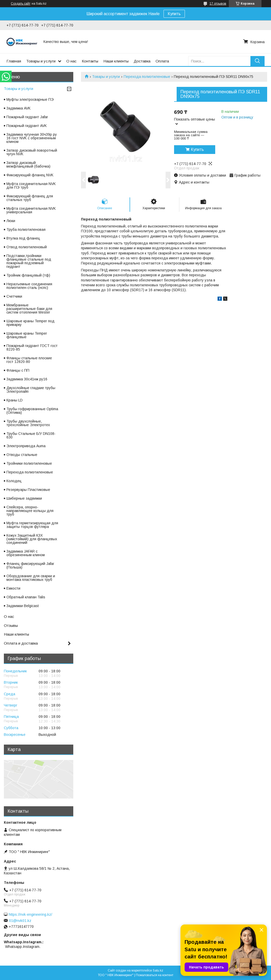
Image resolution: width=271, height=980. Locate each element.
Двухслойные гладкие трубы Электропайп (31, 390)
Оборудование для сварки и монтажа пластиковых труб (31, 578)
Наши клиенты (116, 61)
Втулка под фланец (23, 238)
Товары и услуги (41, 61)
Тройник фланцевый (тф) (28, 275)
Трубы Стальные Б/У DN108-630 (31, 435)
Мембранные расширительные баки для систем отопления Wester (29, 309)
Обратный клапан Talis (26, 597)
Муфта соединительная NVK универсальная (31, 210)
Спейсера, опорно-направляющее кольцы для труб (30, 511)
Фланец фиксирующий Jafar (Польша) (30, 565)
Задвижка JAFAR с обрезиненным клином (26, 553)
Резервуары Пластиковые (28, 490)
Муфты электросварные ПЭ (30, 99)
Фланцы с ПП (18, 370)
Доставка (142, 61)
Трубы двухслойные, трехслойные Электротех (28, 423)
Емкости (13, 588)
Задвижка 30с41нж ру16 (27, 379)
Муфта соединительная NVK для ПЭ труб (31, 186)
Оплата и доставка (21, 643)
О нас (71, 61)
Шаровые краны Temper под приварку (30, 323)
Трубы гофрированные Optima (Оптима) (32, 411)
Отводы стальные (22, 455)
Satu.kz (158, 970)
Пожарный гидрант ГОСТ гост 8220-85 (32, 347)
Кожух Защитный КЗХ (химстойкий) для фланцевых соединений (32, 539)
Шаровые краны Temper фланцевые (27, 335)
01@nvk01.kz (20, 921)
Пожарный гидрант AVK (27, 126)
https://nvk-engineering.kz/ (30, 914)
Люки (11, 221)
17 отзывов (218, 4)
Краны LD (15, 400)
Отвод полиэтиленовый (27, 247)
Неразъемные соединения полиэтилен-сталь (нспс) (29, 286)
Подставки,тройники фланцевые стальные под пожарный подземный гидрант (29, 261)
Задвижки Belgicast (23, 606)
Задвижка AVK (19, 108)
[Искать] (258, 61)
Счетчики (14, 296)
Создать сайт (21, 4)
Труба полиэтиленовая (26, 230)
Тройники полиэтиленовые (29, 463)
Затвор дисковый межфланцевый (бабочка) (28, 164)
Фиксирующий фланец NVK (30, 175)
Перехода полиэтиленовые (147, 77)
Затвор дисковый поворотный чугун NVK (32, 152)
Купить (174, 14)
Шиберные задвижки (24, 498)
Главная (14, 61)
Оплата (162, 61)
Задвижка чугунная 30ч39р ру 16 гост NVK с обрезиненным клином (32, 138)
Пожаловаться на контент (155, 975)
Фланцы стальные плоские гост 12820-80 (29, 360)
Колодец (14, 481)
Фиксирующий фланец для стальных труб (30, 198)
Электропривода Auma (26, 446)
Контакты (90, 61)
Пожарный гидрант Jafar (27, 117)
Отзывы (11, 625)
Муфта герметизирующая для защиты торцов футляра (32, 525)
